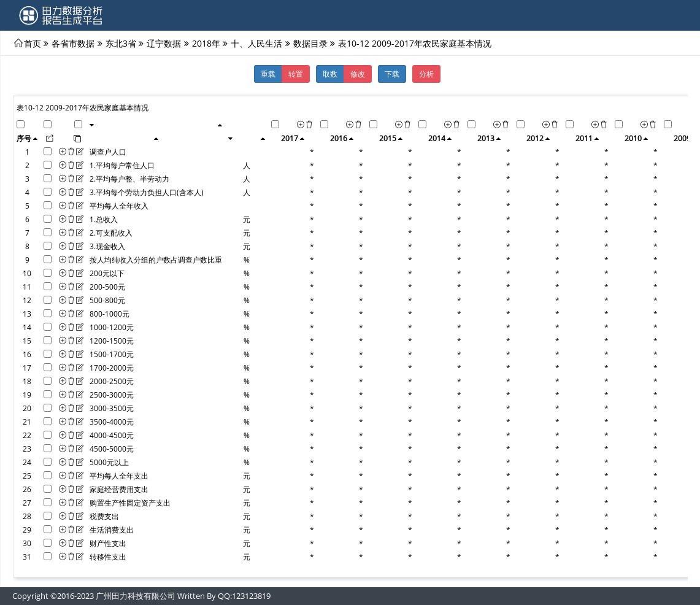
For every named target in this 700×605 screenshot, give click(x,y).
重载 (268, 74)
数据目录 (310, 43)
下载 (392, 74)
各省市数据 (73, 43)
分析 (426, 74)
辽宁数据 (164, 43)
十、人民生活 (256, 43)
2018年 (206, 43)
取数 (330, 74)
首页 (33, 43)
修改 (358, 74)
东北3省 (121, 43)
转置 (296, 74)
